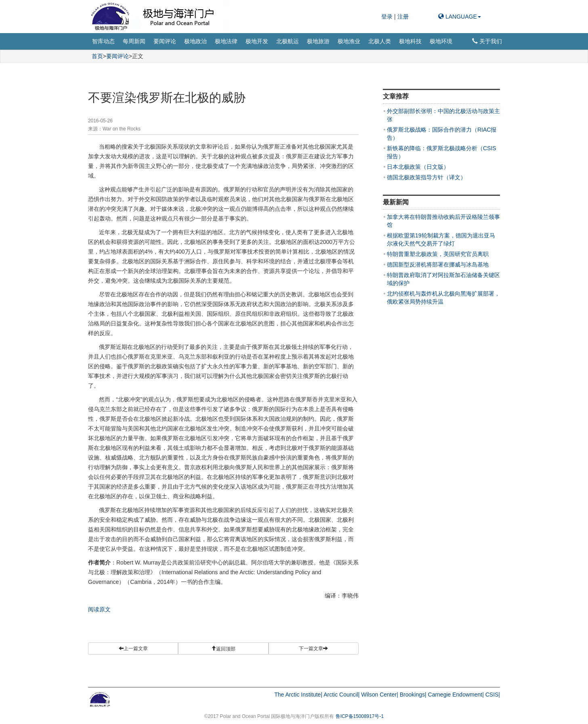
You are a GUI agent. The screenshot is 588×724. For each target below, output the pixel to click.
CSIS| (493, 695)
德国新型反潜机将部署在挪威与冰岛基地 (438, 264)
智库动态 (103, 41)
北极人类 (380, 41)
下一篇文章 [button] (313, 648)
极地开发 (257, 41)
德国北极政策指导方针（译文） (426, 177)
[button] (223, 648)
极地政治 (195, 41)
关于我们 (487, 41)
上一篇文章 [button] (133, 648)
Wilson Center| (380, 695)
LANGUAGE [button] (460, 17)
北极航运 (288, 41)
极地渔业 (349, 41)
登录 (388, 17)
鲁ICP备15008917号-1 (360, 716)
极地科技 (410, 41)
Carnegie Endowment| (456, 695)
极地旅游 (318, 41)
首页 (97, 56)
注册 (403, 17)
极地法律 (226, 41)
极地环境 (441, 41)
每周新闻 (134, 41)
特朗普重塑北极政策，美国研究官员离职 (438, 254)
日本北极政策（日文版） (418, 167)
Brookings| (413, 695)
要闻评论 (165, 41)
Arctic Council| (341, 695)
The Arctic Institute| (298, 695)
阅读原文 (99, 609)
